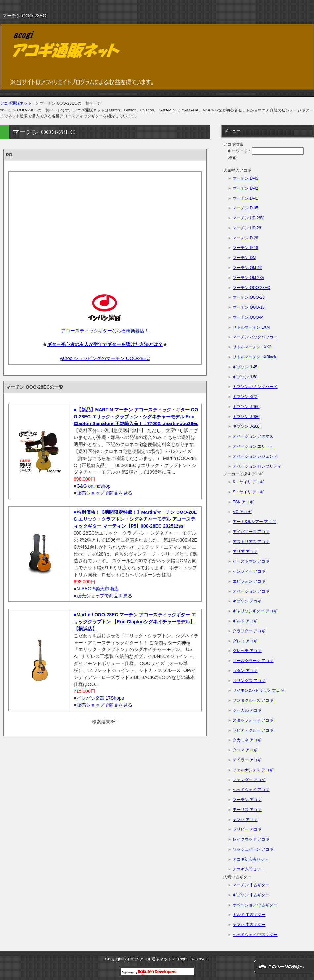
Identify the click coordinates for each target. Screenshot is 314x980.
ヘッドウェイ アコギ (251, 790)
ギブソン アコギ (247, 601)
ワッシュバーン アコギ (253, 849)
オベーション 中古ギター (255, 905)
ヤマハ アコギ (245, 820)
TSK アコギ (243, 502)
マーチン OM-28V (249, 278)
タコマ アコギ (245, 750)
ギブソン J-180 (246, 417)
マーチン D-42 (245, 188)
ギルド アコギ (245, 621)
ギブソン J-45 (245, 367)
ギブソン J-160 (246, 407)
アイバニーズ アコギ (251, 532)
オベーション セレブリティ (257, 466)
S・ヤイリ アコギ (248, 492)
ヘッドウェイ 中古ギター (255, 935)
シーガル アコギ (247, 710)
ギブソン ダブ (245, 397)
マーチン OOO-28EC (251, 288)
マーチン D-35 (245, 208)
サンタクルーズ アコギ (253, 700)
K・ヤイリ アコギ (248, 482)
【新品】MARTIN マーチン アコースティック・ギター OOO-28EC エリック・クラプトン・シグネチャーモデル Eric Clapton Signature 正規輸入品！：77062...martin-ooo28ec (136, 417)
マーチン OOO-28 (249, 297)
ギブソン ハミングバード (255, 387)
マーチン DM (244, 258)
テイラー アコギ (247, 760)
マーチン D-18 (245, 248)
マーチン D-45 (245, 178)
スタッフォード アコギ (253, 720)
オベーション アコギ (251, 591)
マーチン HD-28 (247, 228)
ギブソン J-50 (245, 377)
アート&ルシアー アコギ (254, 522)
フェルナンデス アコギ (253, 770)
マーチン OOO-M (248, 317)
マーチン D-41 (245, 198)
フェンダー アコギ (249, 780)
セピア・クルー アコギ (253, 730)
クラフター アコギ (249, 631)
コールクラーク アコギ (253, 661)
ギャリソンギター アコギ (255, 611)
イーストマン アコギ (251, 561)
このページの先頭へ (286, 967)
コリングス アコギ (249, 681)
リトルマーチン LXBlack (254, 357)
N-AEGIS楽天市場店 (98, 589)
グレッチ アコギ (247, 651)
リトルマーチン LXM (251, 327)
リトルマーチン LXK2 (252, 347)
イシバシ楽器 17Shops (100, 698)
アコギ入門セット (249, 869)
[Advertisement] (105, 227)
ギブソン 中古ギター (251, 895)
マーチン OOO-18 (249, 307)
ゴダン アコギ (245, 671)
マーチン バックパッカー (255, 337)
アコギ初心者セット (251, 859)
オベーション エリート (253, 446)
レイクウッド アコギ (251, 839)
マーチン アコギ (247, 800)
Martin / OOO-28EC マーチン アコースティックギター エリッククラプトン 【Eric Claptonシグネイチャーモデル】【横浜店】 (135, 622)
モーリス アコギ (247, 810)
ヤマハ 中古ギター (249, 925)
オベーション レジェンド (255, 456)
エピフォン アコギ (249, 581)
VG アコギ (242, 512)
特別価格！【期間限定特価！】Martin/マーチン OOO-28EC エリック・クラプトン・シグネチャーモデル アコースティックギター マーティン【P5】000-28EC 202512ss (135, 519)
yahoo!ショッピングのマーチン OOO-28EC (105, 358)
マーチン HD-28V (248, 218)
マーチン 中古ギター (251, 885)
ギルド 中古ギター (249, 915)
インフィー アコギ (249, 571)
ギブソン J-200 (246, 426)
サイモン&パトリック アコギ (258, 690)
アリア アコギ (245, 552)
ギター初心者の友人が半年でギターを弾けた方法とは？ (105, 344)
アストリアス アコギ (251, 542)
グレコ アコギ (245, 641)
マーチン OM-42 (247, 268)
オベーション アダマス (253, 436)
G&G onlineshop (94, 486)
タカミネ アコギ (247, 740)
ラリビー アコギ (247, 829)
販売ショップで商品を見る (104, 493)
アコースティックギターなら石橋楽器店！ (105, 331)
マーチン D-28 (245, 238)
